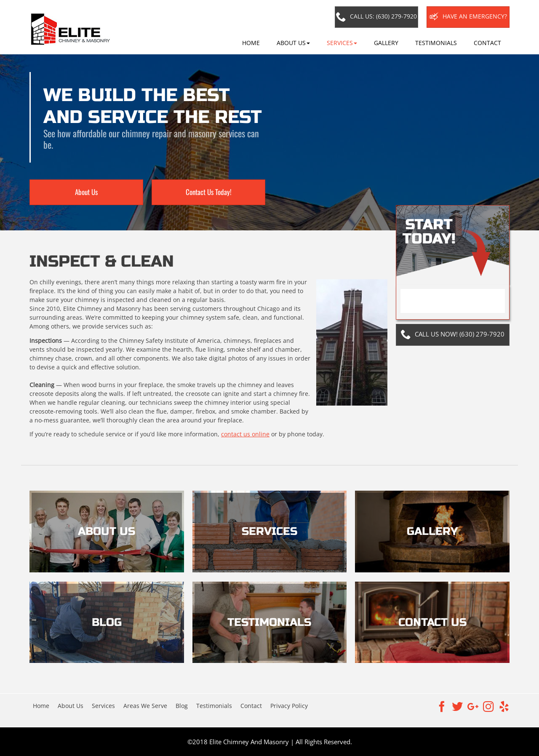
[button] (293, 43)
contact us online (245, 434)
